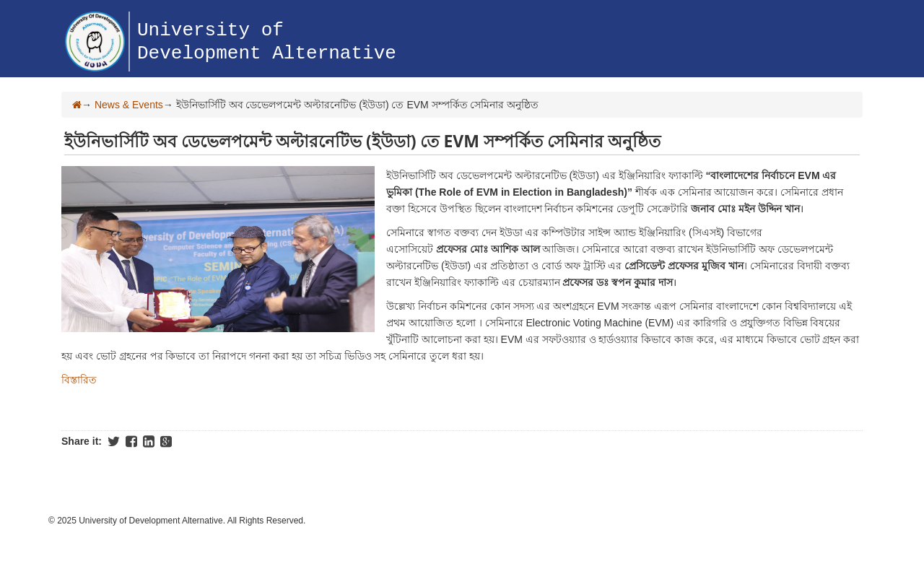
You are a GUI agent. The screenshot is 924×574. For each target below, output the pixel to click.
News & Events (129, 105)
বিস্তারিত (79, 380)
